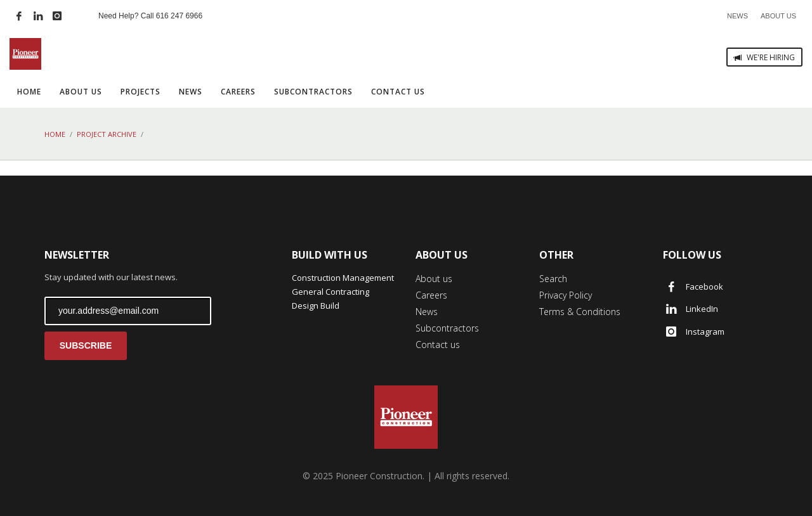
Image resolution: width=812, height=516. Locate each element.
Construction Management (343, 278)
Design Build (316, 306)
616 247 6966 (179, 16)
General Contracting (331, 292)
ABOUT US (778, 16)
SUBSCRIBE (86, 345)
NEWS (737, 16)
